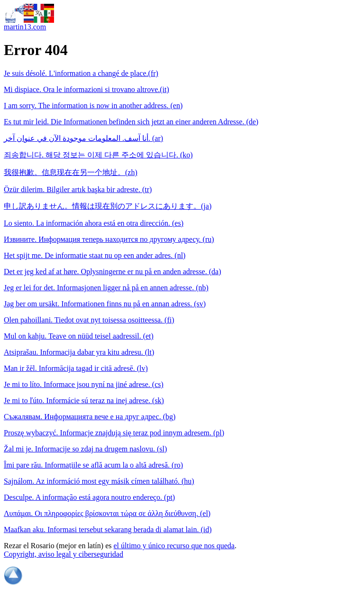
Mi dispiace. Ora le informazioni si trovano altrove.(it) (86, 89)
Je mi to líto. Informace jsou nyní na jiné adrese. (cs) (84, 384)
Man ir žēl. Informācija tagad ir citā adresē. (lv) (76, 368)
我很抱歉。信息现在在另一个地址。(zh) (71, 172)
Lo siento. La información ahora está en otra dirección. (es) (94, 223)
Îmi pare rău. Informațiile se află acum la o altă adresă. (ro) (93, 465)
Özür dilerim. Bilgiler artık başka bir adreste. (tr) (78, 189)
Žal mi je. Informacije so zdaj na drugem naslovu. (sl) (85, 449)
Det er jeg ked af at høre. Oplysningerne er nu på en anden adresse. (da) (112, 271)
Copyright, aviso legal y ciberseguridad (64, 554)
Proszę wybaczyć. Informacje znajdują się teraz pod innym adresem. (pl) (114, 433)
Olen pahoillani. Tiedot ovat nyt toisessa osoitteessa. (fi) (89, 320)
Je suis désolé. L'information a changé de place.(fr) (81, 73)
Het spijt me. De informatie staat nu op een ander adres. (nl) (95, 255)
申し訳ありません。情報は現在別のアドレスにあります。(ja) (108, 206)
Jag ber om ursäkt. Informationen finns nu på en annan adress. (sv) (105, 304)
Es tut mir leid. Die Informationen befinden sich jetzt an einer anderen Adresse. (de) (131, 122)
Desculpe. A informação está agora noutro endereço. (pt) (89, 497)
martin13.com (25, 27)
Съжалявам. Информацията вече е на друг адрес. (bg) (90, 417)
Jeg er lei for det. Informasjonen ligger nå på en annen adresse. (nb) (106, 288)
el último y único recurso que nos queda (174, 546)
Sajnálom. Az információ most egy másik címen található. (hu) (99, 481)
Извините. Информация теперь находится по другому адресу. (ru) (109, 239)
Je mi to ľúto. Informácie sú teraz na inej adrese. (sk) (84, 400)
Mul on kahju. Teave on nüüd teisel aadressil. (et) (79, 336)
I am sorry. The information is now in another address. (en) (93, 106)
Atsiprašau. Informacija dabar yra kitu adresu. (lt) (79, 352)
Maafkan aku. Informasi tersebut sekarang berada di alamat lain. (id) (108, 529)
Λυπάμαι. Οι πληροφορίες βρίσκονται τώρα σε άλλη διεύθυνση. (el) (107, 513)
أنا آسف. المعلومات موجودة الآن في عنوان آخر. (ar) (83, 138)
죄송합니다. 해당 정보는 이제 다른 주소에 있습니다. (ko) (98, 155)
